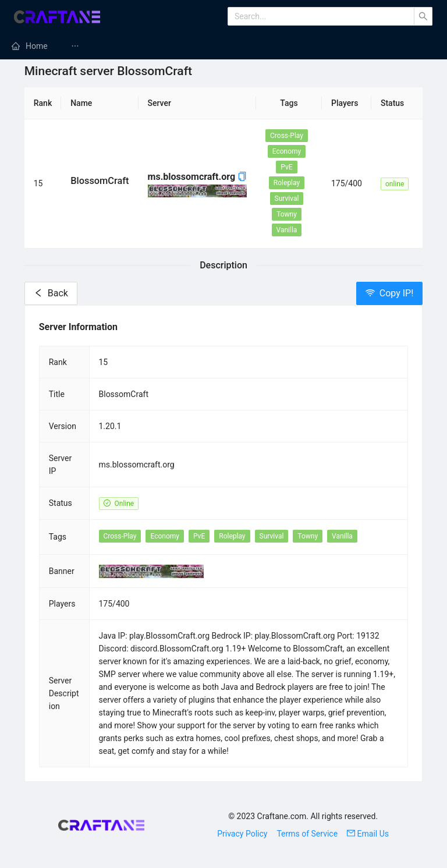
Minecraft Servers (211, 46)
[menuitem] (30, 46)
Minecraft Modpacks (318, 46)
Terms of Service (307, 834)
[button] (242, 177)
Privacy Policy (242, 834)
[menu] (223, 46)
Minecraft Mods (113, 46)
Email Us (368, 834)
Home (37, 46)
